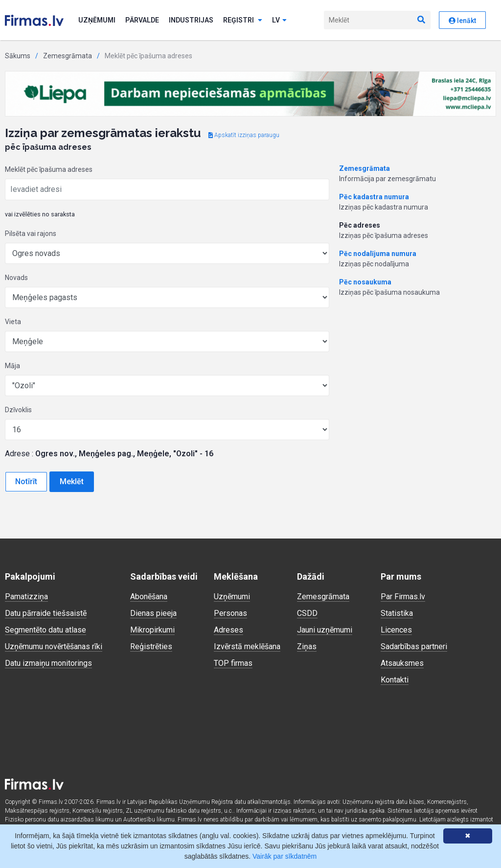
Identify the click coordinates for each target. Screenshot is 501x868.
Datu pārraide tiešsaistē (46, 613)
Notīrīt (26, 481)
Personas (230, 613)
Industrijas (191, 20)
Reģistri (243, 20)
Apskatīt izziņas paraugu (244, 135)
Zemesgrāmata (68, 56)
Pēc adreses (360, 225)
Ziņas (307, 646)
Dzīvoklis (18, 410)
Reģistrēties (151, 646)
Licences (396, 630)
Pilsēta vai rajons (31, 234)
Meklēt (72, 481)
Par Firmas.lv (403, 597)
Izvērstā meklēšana (247, 646)
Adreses (228, 630)
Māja (12, 366)
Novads (16, 278)
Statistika (397, 613)
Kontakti (395, 680)
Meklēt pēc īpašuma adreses (49, 169)
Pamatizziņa (26, 597)
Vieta (13, 322)
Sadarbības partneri (414, 646)
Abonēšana (149, 597)
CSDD (307, 613)
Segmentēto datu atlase (46, 630)
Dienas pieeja (153, 613)
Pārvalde (142, 20)
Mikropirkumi (152, 630)
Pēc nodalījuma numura (378, 254)
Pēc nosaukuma (365, 282)
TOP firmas (233, 663)
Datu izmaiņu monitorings (48, 663)
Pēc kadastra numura (374, 197)
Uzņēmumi (97, 20)
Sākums (18, 56)
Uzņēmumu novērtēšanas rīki (54, 646)
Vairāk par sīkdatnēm (285, 856)
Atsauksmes (402, 663)
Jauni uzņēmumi (325, 630)
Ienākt (462, 21)
